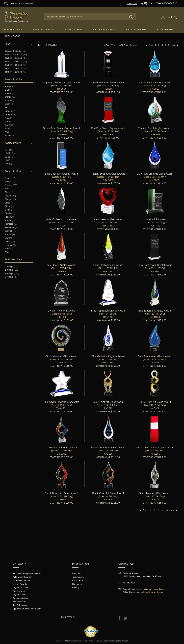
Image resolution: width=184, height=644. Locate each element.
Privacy (76, 588)
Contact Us (77, 584)
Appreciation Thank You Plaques (28, 609)
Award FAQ (77, 581)
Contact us (132, 4)
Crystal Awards (136, 29)
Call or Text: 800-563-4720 (163, 3)
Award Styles (74, 29)
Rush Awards (165, 29)
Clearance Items (11, 29)
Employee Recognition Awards (27, 574)
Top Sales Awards (21, 605)
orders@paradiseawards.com (150, 592)
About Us (76, 574)
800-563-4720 (129, 583)
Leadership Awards (22, 581)
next (175, 45)
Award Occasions (44, 29)
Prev (150, 45)
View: (107, 45)
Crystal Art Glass (21, 588)
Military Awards (20, 584)
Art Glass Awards (104, 29)
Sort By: (124, 45)
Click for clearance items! (21, 4)
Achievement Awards (22, 577)
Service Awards (20, 602)
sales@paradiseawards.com (152, 589)
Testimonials (78, 577)
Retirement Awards (22, 598)
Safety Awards (19, 591)
